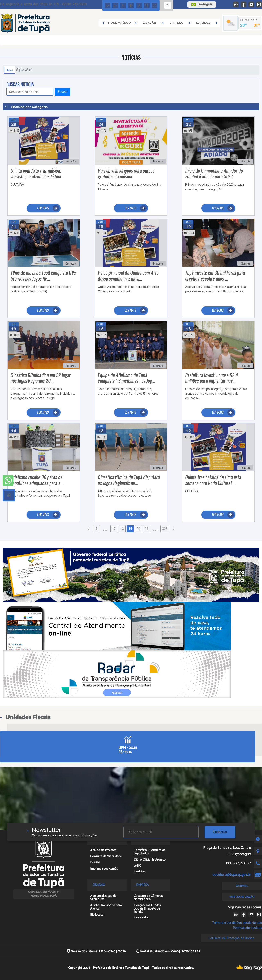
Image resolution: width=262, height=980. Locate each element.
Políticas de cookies (247, 928)
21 (147, 529)
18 (122, 529)
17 (114, 529)
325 (165, 529)
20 (138, 529)
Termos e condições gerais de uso (237, 923)
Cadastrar (220, 832)
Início (10, 70)
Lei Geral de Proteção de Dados (231, 938)
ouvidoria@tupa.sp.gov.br (232, 875)
